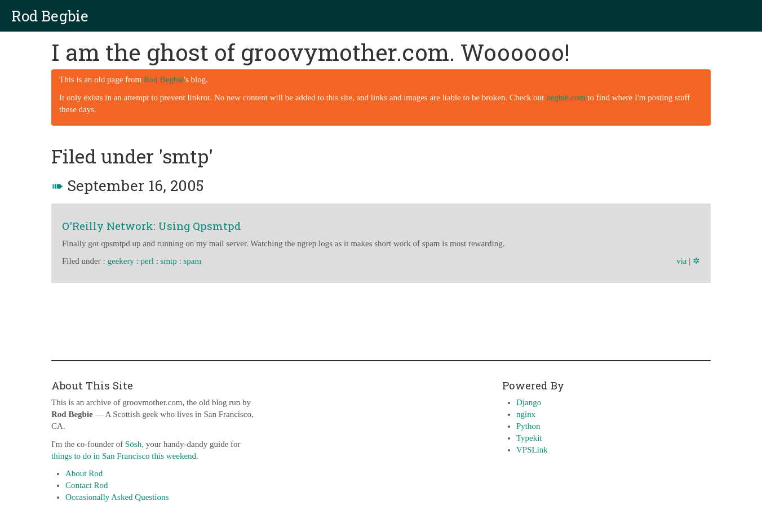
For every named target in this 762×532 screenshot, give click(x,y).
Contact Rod (87, 485)
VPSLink (532, 450)
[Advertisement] (381, 320)
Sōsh (133, 444)
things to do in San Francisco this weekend (124, 456)
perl (147, 261)
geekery (120, 261)
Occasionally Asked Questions (117, 497)
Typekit (529, 438)
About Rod (84, 473)
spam (192, 261)
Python (528, 426)
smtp (169, 261)
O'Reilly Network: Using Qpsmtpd (152, 226)
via (681, 261)
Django (529, 402)
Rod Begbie (50, 16)
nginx (526, 414)
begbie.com (566, 97)
